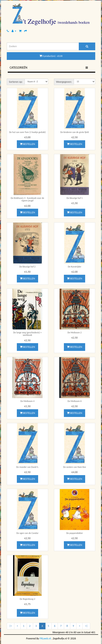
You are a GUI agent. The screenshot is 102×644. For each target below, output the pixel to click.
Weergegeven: (64, 82)
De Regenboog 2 (27, 599)
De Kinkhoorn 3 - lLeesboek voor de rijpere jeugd (28, 199)
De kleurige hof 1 (75, 198)
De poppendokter (75, 533)
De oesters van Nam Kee (75, 467)
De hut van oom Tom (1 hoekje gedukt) (27, 132)
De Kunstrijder (75, 267)
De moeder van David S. (27, 467)
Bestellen (27, 144)
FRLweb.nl (45, 638)
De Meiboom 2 (75, 333)
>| (86, 626)
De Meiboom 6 (75, 401)
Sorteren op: (16, 82)
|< (11, 626)
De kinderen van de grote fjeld (75, 132)
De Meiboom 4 (27, 401)
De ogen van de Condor (27, 533)
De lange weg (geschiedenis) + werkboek (27, 334)
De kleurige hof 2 (27, 267)
